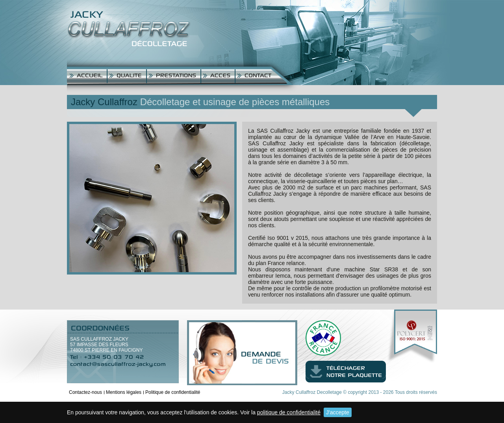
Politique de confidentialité (173, 392)
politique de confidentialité (289, 412)
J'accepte (338, 412)
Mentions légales (124, 392)
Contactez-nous (85, 392)
